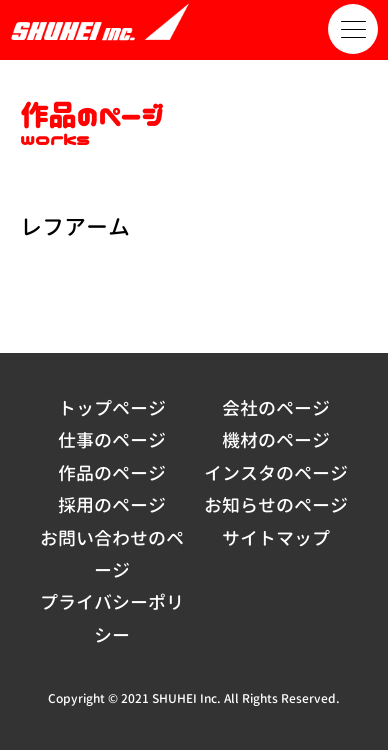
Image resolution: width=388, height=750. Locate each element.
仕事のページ (112, 440)
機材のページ (276, 440)
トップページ (112, 408)
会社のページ (276, 408)
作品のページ (112, 473)
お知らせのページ (276, 505)
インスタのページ (276, 473)
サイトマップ (276, 538)
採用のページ (112, 505)
